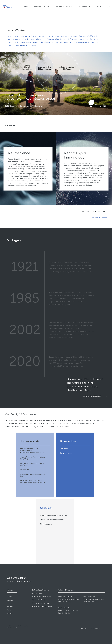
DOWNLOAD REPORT (92, 396)
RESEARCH (96, 218)
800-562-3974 (67, 613)
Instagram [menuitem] (10, 607)
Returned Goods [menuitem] (37, 593)
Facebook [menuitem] (10, 600)
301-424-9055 (92, 602)
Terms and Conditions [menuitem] (38, 600)
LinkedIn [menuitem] (9, 597)
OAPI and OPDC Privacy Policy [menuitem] (41, 603)
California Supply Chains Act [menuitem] (40, 590)
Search (107, 7)
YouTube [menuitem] (9, 613)
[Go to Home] (7, 6)
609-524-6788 (66, 602)
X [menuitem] (7, 603)
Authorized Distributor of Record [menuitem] (42, 597)
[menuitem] (28, 8)
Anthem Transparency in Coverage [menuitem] (42, 607)
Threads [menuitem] (9, 610)
